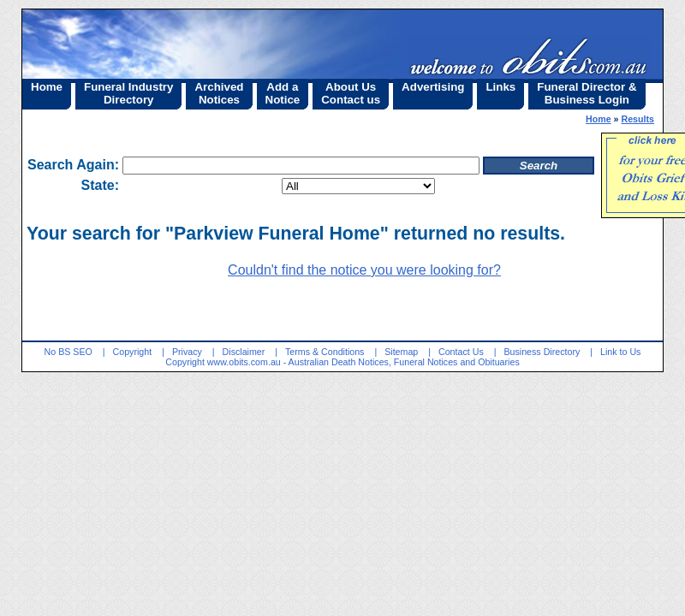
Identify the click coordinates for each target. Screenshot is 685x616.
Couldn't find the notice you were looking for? (364, 270)
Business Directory (542, 352)
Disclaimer (244, 352)
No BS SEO (68, 352)
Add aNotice (283, 93)
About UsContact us (351, 93)
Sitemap (401, 352)
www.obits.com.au (244, 362)
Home (47, 87)
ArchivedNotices (219, 93)
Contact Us (461, 352)
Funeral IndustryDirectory (128, 93)
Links (500, 87)
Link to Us (620, 352)
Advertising (433, 87)
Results (638, 119)
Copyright (133, 352)
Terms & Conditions (325, 352)
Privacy (187, 352)
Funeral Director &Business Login (587, 93)
